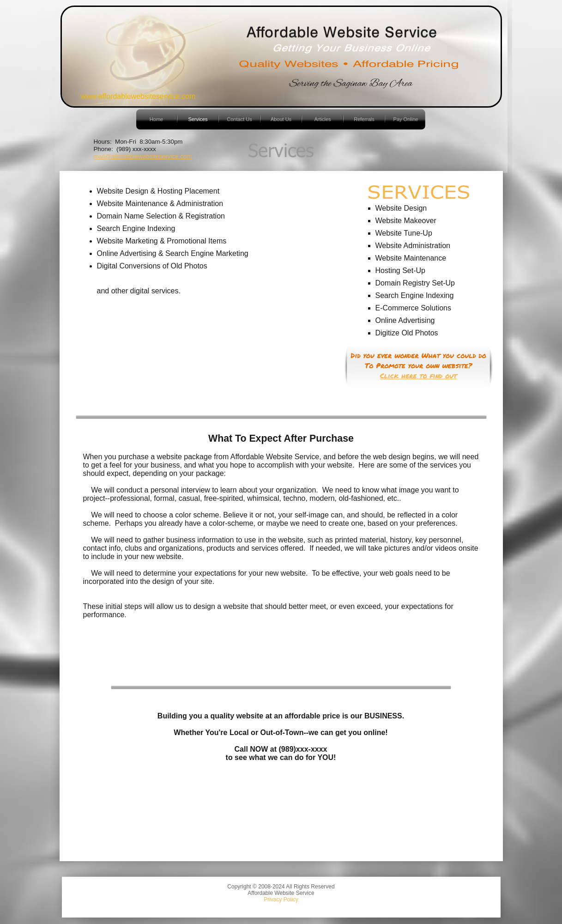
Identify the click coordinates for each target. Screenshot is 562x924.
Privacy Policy (281, 900)
